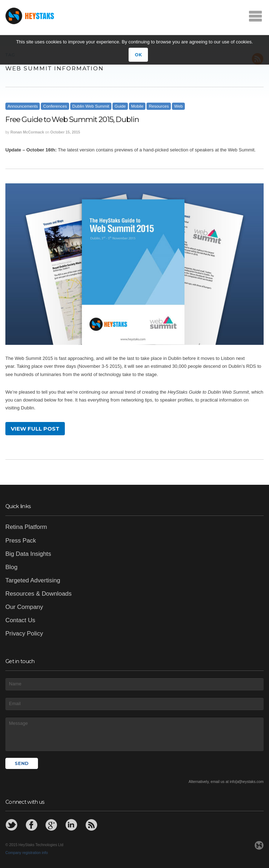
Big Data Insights (28, 554)
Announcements (23, 106)
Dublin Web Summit (91, 106)
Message (134, 734)
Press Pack (21, 541)
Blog (11, 567)
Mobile (137, 106)
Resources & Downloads (39, 594)
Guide (120, 106)
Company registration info (27, 853)
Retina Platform (26, 527)
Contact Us (20, 620)
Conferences (55, 106)
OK (138, 55)
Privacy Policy (24, 634)
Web (178, 106)
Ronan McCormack (27, 132)
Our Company (24, 607)
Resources (159, 106)
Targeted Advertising (33, 580)
